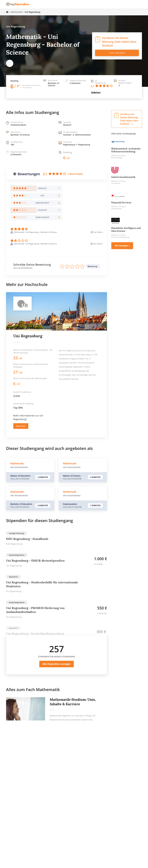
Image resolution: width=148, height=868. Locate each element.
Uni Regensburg (28, 336)
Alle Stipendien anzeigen (57, 664)
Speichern (10, 63)
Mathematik (16, 12)
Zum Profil (21, 426)
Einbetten (96, 92)
